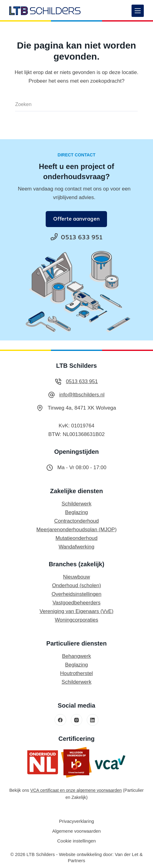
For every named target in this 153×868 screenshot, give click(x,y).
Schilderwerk (76, 504)
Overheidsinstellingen (76, 594)
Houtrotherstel (76, 673)
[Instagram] (77, 720)
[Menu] (138, 11)
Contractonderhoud (77, 521)
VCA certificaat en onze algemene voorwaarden (76, 790)
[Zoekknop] (130, 105)
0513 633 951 (82, 381)
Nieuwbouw (77, 577)
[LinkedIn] (93, 720)
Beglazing (76, 512)
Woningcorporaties (76, 620)
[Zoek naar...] (69, 105)
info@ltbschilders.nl (82, 395)
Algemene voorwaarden (76, 831)
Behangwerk (76, 656)
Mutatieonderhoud (76, 538)
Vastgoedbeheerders (76, 603)
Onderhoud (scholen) (77, 585)
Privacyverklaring (76, 821)
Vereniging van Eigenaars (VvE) (76, 611)
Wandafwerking (76, 547)
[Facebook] (60, 720)
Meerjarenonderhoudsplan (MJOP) (77, 530)
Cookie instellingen (77, 841)
